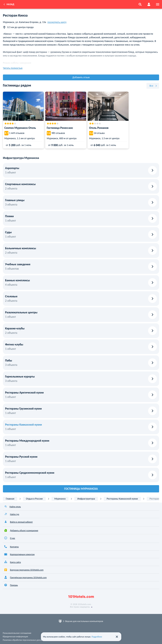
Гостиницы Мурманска (81, 489)
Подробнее (97, 637)
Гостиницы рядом (17, 85)
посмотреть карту (57, 22)
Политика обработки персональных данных (23, 640)
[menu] (158, 4)
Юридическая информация (15, 637)
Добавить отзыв (81, 77)
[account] (149, 4)
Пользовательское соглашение (17, 633)
